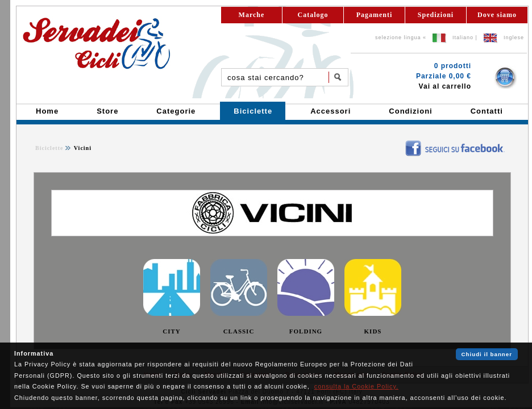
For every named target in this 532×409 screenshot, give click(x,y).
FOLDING (306, 331)
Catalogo (313, 15)
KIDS (373, 331)
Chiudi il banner (487, 354)
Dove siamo (497, 15)
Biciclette (49, 148)
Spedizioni (436, 15)
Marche (252, 15)
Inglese (514, 37)
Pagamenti (375, 15)
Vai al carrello (445, 86)
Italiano (463, 37)
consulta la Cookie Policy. (356, 386)
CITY (172, 331)
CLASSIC (239, 331)
